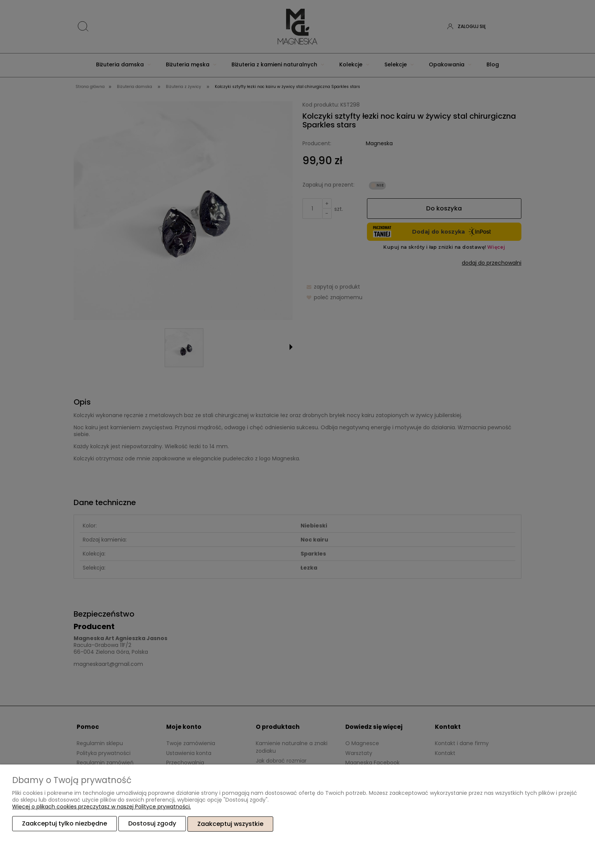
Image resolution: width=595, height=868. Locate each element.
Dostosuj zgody (152, 824)
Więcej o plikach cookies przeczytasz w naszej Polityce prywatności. (102, 807)
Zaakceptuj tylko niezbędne (65, 824)
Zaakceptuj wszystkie (230, 824)
